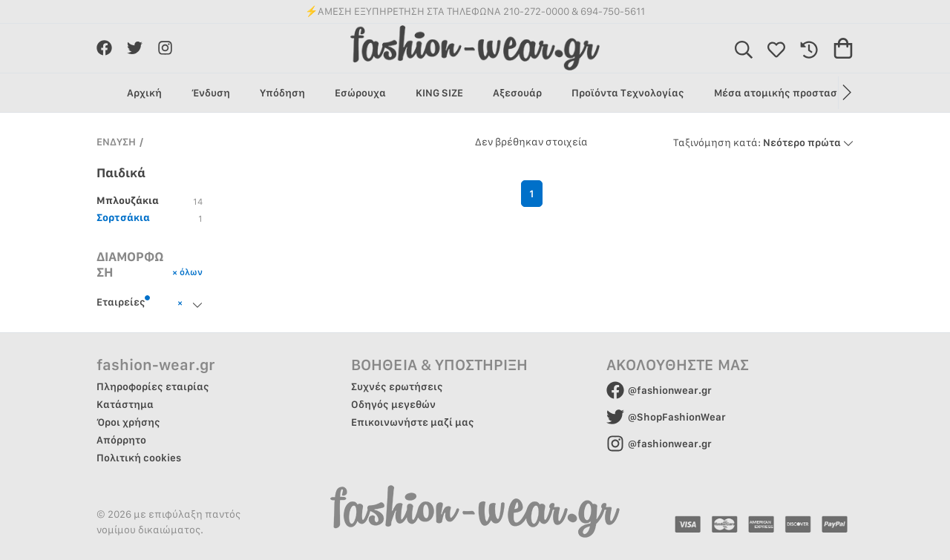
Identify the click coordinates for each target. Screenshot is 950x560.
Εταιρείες (124, 301)
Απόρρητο (121, 440)
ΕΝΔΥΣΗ (116, 142)
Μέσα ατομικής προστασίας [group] (784, 93)
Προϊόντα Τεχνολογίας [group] (628, 93)
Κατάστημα (125, 404)
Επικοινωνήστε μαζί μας (413, 422)
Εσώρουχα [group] (360, 93)
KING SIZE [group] (439, 93)
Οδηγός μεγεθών (393, 404)
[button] (846, 93)
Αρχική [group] (144, 93)
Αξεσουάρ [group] (517, 93)
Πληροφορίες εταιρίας (153, 386)
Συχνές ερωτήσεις (397, 386)
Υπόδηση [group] (282, 93)
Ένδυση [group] (211, 93)
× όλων (187, 272)
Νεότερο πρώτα (763, 142)
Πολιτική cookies (139, 458)
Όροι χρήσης (128, 422)
